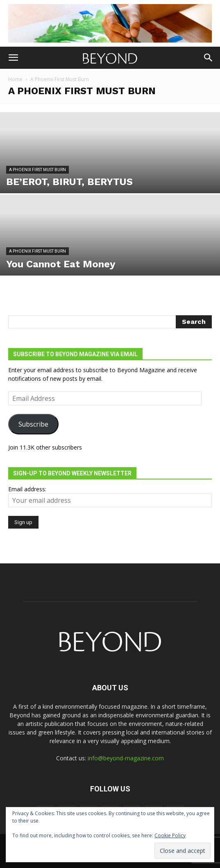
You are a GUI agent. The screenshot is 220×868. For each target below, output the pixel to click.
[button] (13, 58)
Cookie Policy (170, 835)
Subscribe (33, 424)
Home (15, 79)
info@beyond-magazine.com (126, 758)
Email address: (27, 489)
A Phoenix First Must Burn (37, 170)
